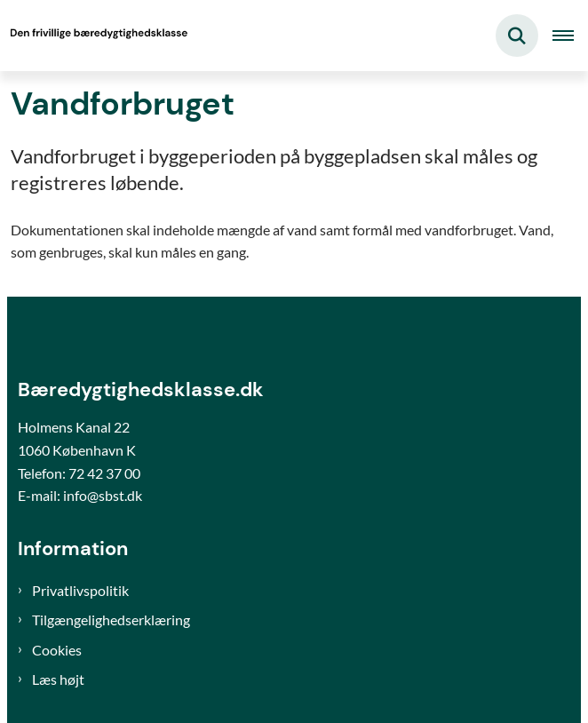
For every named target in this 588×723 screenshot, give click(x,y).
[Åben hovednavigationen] (570, 36)
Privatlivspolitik (80, 590)
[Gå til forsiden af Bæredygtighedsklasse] (94, 36)
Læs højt (58, 679)
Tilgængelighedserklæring (111, 620)
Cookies (57, 650)
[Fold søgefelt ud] (517, 36)
